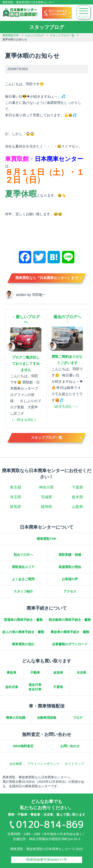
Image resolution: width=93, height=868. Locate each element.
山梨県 (77, 507)
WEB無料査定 (23, 746)
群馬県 (15, 507)
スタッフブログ (34, 35)
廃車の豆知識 (16, 718)
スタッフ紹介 (23, 591)
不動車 (35, 673)
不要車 (58, 687)
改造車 (58, 673)
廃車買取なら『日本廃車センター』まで (47, 278)
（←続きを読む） (24, 420)
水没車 (81, 673)
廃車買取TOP (11, 35)
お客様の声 (70, 579)
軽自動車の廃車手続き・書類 (70, 620)
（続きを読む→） (65, 406)
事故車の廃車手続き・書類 (70, 632)
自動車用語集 (47, 718)
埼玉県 (15, 497)
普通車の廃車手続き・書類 (23, 620)
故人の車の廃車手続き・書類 (23, 632)
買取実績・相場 (70, 555)
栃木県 (77, 497)
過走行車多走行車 (35, 687)
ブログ (78, 718)
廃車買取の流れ (23, 644)
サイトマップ (74, 764)
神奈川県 (46, 487)
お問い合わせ (70, 746)
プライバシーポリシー (43, 764)
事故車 (12, 673)
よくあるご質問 (23, 579)
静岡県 (46, 507)
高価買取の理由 (70, 567)
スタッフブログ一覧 (62, 35)
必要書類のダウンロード (70, 644)
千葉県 (77, 487)
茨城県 (46, 497)
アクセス (70, 591)
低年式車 (12, 687)
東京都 (15, 487)
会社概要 (16, 764)
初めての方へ (23, 555)
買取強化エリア (23, 567)
